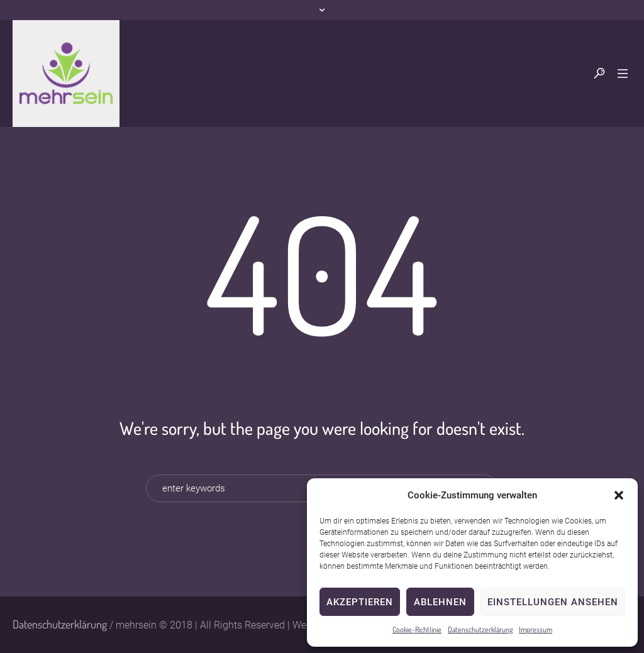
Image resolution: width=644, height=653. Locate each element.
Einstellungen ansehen (553, 602)
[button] (619, 495)
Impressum (536, 629)
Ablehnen (440, 602)
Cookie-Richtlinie (417, 629)
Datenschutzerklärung (480, 629)
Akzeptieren (360, 602)
